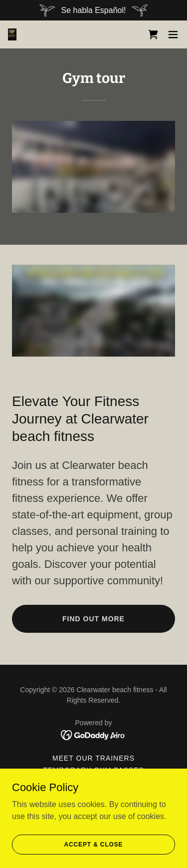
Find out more (93, 619)
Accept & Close (94, 844)
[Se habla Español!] (93, 10)
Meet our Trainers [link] (93, 758)
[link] (12, 35)
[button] (173, 34)
